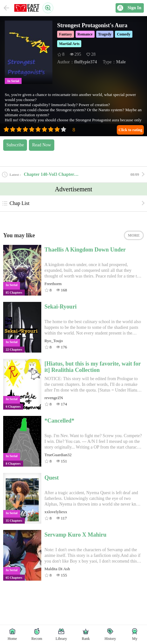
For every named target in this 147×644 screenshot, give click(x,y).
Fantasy (66, 34)
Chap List (16, 203)
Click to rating (130, 130)
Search (48, 8)
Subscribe (15, 145)
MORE (134, 235)
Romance (85, 34)
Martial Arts (69, 44)
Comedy (124, 34)
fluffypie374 (86, 62)
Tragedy (105, 34)
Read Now (42, 145)
